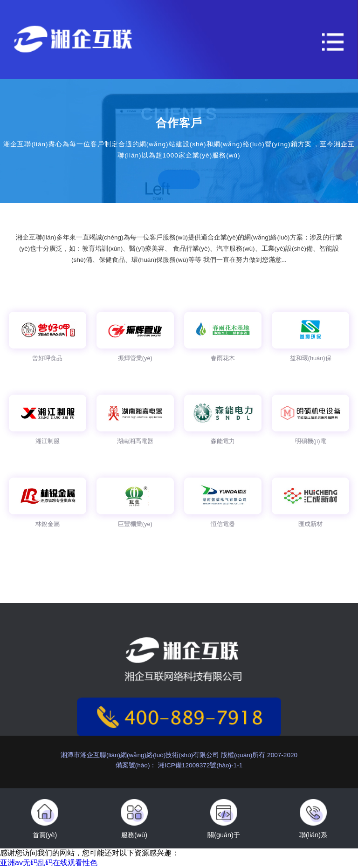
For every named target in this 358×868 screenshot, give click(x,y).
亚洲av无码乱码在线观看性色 (49, 863)
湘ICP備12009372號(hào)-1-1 (199, 765)
